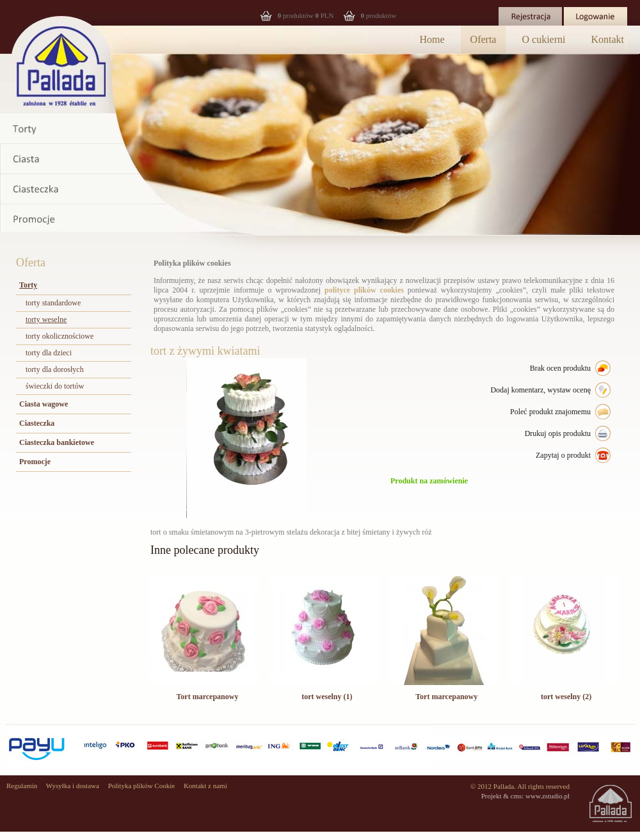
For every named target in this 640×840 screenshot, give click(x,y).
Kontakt (607, 39)
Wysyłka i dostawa (73, 786)
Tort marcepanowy (207, 697)
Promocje (35, 462)
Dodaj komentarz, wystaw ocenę (540, 390)
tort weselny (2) (566, 697)
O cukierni (543, 39)
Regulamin (22, 786)
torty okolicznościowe (60, 336)
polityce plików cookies (364, 290)
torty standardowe (53, 303)
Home (432, 39)
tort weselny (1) (327, 697)
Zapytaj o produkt (563, 455)
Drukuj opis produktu (558, 433)
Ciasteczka (37, 423)
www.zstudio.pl (548, 796)
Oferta (484, 39)
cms (516, 796)
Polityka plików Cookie (142, 786)
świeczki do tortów (55, 386)
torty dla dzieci (49, 353)
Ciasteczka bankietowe (57, 442)
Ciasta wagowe (44, 404)
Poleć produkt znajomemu (550, 412)
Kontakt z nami (205, 786)
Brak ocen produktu (560, 368)
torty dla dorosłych (55, 369)
